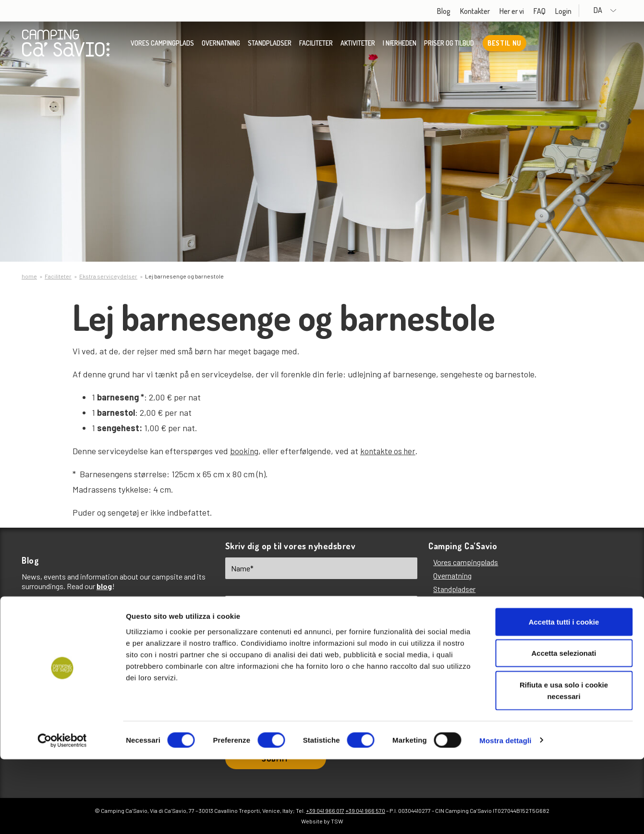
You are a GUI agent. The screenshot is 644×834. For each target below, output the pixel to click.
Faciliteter (316, 46)
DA (614, 10)
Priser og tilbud (449, 46)
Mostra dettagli (505, 815)
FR (355, 656)
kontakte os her (389, 451)
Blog (462, 11)
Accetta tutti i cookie (564, 696)
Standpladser (270, 46)
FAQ (557, 11)
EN (243, 656)
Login (581, 11)
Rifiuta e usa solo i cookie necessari (564, 765)
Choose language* (256, 641)
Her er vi (529, 11)
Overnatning (221, 46)
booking (244, 451)
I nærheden (400, 46)
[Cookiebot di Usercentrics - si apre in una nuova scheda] (62, 815)
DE (316, 656)
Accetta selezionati (564, 728)
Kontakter (493, 11)
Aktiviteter (358, 46)
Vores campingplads (162, 46)
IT (280, 656)
